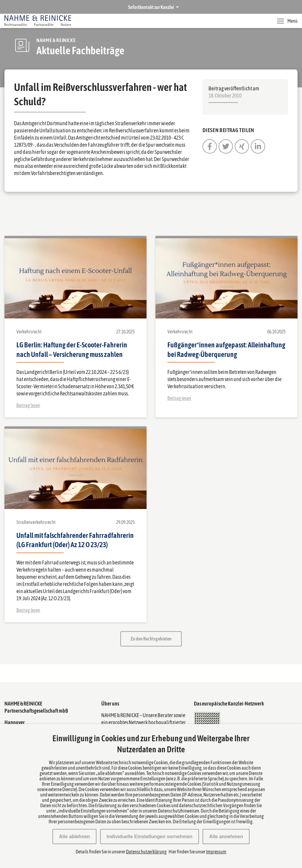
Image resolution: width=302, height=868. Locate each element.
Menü (287, 21)
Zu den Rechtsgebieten (151, 639)
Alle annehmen (226, 837)
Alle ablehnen (74, 837)
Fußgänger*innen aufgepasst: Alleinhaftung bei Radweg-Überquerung (226, 350)
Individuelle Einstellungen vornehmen (150, 837)
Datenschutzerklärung (146, 852)
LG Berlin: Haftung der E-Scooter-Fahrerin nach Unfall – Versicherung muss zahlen (72, 350)
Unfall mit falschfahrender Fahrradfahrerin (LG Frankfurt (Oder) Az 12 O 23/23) (75, 540)
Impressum (216, 852)
